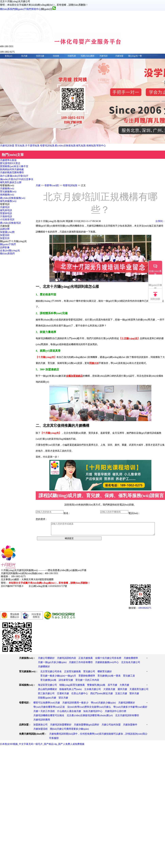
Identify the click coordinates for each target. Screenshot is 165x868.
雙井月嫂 (134, 696)
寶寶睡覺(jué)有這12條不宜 (14, 166)
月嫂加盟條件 (130, 727)
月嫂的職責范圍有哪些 (12, 172)
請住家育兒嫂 (66, 683)
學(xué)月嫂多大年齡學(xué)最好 (130, 709)
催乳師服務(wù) (8, 201)
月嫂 (38, 185)
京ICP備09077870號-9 (12, 589)
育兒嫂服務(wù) (8, 192)
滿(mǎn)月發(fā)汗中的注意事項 (17, 179)
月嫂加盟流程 (40, 731)
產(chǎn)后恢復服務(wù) (13, 198)
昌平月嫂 (112, 688)
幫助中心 (36, 9)
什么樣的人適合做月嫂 (69, 714)
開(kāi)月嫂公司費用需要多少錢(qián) (69, 731)
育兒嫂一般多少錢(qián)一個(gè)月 (58, 678)
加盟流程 (5, 235)
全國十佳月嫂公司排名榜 (108, 661)
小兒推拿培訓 (7, 220)
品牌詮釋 (5, 229)
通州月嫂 (122, 692)
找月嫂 (24, 56)
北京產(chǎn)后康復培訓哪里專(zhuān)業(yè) (90, 718)
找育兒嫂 (40, 56)
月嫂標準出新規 (8, 160)
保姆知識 (91, 146)
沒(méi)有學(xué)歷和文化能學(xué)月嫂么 (89, 709)
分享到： (160, 221)
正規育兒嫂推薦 (72, 674)
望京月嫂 (63, 700)
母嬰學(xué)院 (52, 185)
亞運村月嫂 (63, 696)
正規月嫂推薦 (86, 661)
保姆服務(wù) (7, 195)
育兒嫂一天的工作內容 (87, 683)
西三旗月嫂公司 (46, 696)
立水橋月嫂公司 (93, 692)
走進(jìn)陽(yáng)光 (10, 251)
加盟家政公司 (40, 727)
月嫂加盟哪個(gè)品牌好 (86, 727)
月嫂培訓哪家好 (127, 705)
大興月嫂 (124, 688)
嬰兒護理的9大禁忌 (10, 163)
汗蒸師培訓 (6, 216)
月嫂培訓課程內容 (67, 661)
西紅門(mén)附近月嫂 (101, 696)
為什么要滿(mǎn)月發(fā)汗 (14, 176)
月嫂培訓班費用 (42, 722)
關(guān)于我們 (23, 9)
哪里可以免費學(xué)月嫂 (47, 705)
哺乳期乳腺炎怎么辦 (11, 182)
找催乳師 (72, 56)
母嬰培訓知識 (47, 146)
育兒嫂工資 (129, 678)
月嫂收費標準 (131, 661)
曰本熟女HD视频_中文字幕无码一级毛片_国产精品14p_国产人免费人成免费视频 (42, 747)
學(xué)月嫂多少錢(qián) (103, 705)
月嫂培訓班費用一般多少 (75, 705)
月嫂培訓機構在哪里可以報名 (49, 718)
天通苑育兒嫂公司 (139, 692)
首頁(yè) (8, 56)
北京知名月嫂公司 (131, 665)
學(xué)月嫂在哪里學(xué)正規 (49, 709)
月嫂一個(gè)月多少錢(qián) (52, 665)
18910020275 (145, 610)
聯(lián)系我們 (7, 9)
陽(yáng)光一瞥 (135, 56)
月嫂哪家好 (44, 669)
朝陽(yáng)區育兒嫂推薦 (72, 688)
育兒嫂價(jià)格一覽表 (109, 678)
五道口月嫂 (121, 696)
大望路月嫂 (109, 692)
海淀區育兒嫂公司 (47, 688)
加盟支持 (5, 238)
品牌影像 (5, 247)
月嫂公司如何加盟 (111, 727)
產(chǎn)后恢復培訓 (10, 223)
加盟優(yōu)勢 (7, 232)
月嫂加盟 (119, 56)
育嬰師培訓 (6, 213)
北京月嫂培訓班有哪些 (127, 718)
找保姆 (56, 56)
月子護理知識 (32, 146)
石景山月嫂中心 (80, 696)
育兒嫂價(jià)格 (48, 683)
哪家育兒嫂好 (105, 674)
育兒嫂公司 (89, 674)
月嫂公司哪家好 (46, 661)
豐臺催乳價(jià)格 (96, 688)
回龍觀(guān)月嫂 (47, 700)
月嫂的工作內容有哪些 (81, 665)
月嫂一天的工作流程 (44, 714)
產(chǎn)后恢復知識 (65, 146)
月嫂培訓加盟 (7, 146)
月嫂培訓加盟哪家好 (61, 727)
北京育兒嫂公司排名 (51, 674)
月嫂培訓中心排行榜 (115, 714)
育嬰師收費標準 (87, 678)
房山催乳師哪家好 (47, 692)
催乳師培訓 (6, 210)
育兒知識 (20, 146)
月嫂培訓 (103, 56)
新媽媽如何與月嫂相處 (12, 169)
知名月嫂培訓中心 (93, 714)
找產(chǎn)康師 (88, 56)
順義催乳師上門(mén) (71, 692)
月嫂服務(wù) (7, 189)
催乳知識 (81, 146)
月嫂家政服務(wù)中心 (107, 665)
